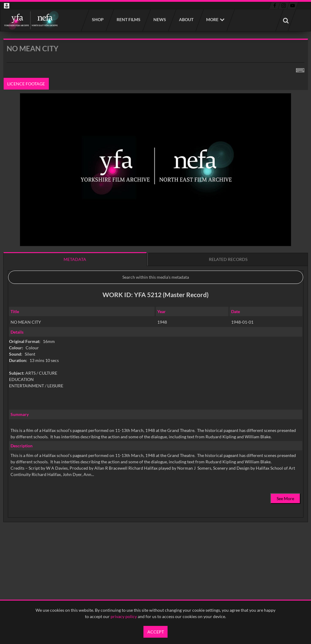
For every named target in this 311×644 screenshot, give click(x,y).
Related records (228, 259)
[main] (156, 296)
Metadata (75, 259)
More (212, 19)
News (159, 19)
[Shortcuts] (300, 69)
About (186, 19)
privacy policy (124, 616)
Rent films (128, 19)
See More (285, 498)
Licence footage (26, 84)
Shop (97, 19)
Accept (156, 632)
